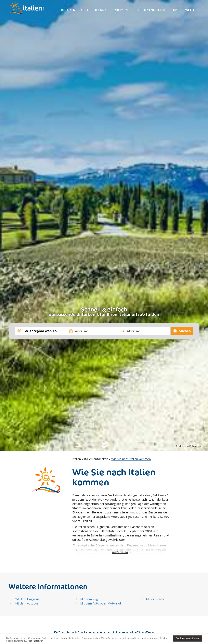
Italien (77, 459)
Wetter (191, 10)
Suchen (182, 331)
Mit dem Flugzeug (27, 599)
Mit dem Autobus (27, 603)
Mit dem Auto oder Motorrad (101, 603)
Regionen (68, 10)
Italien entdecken (152, 10)
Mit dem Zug (89, 599)
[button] (40, 331)
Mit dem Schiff (156, 599)
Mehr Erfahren (35, 641)
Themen (101, 10)
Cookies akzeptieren (187, 638)
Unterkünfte (122, 10)
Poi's (175, 10)
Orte (85, 10)
